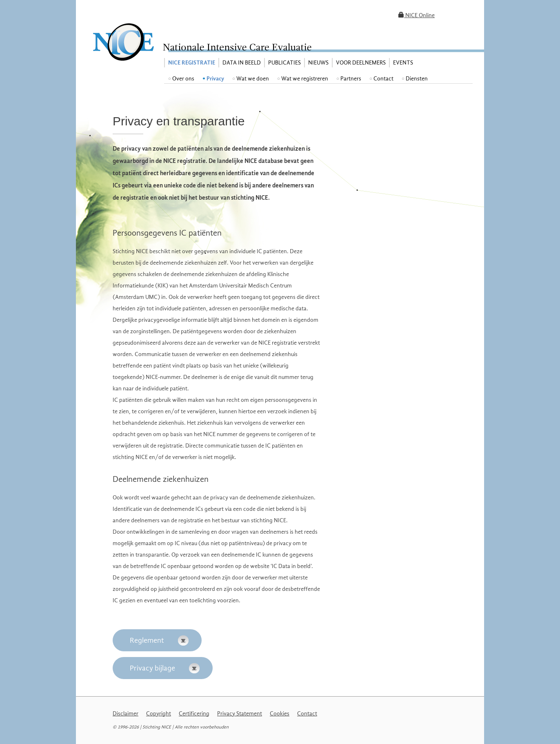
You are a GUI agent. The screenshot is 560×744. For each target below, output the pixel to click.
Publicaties (284, 63)
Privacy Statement (240, 714)
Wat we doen (253, 79)
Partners (351, 79)
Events (403, 63)
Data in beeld (242, 63)
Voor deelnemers (361, 63)
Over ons (183, 79)
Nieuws (318, 63)
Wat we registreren (305, 79)
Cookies (280, 714)
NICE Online (417, 15)
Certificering (194, 714)
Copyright (159, 714)
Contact (383, 79)
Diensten (417, 79)
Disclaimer (126, 714)
